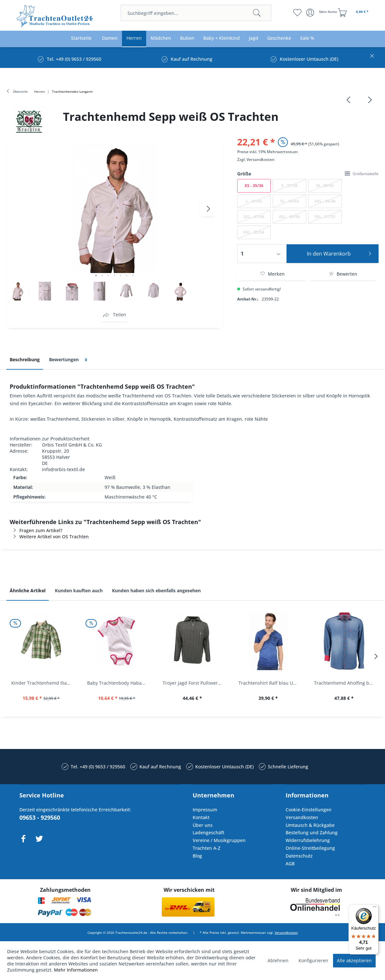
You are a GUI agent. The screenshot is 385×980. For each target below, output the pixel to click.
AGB (290, 864)
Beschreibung (25, 359)
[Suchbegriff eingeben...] (196, 13)
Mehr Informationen (76, 970)
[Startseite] (81, 38)
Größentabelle (362, 174)
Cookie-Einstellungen (309, 810)
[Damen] (110, 38)
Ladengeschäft (208, 832)
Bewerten (343, 274)
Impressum (205, 810)
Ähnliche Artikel (28, 590)
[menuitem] (196, 13)
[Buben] (187, 38)
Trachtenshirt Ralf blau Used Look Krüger (270, 683)
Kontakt (201, 817)
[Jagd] (253, 38)
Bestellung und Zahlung (312, 832)
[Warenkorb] (354, 13)
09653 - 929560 (40, 817)
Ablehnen (278, 960)
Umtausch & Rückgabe (310, 825)
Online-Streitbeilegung (310, 848)
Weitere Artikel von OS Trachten (49, 537)
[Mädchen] (161, 38)
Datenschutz (299, 856)
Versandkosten (261, 159)
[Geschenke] (279, 38)
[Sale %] (307, 38)
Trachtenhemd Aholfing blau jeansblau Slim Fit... (345, 683)
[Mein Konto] (322, 13)
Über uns (203, 825)
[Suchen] (257, 13)
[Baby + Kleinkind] (222, 38)
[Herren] (134, 38)
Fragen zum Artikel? (36, 530)
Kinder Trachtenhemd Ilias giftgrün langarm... (43, 683)
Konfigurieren (313, 960)
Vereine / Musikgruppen (219, 840)
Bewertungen (69, 360)
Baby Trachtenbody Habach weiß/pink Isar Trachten (119, 683)
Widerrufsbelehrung (308, 840)
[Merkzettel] (297, 13)
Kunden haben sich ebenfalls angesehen (156, 590)
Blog (197, 856)
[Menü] (375, 908)
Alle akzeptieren (354, 960)
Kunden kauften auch (79, 590)
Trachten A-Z (207, 848)
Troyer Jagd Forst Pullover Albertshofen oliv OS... (194, 683)
